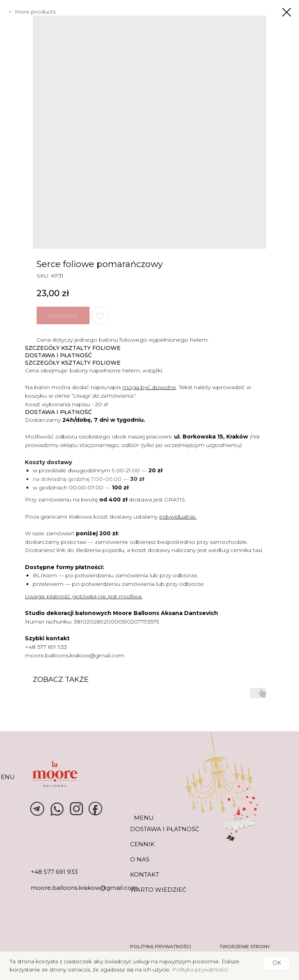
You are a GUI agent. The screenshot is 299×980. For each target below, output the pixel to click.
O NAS (140, 859)
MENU (144, 818)
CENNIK (142, 844)
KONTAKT (145, 874)
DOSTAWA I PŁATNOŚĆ (165, 829)
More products (35, 12)
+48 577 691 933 (46, 647)
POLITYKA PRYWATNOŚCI (161, 946)
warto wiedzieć (158, 890)
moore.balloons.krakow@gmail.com (75, 655)
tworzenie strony (245, 946)
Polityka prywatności (200, 970)
